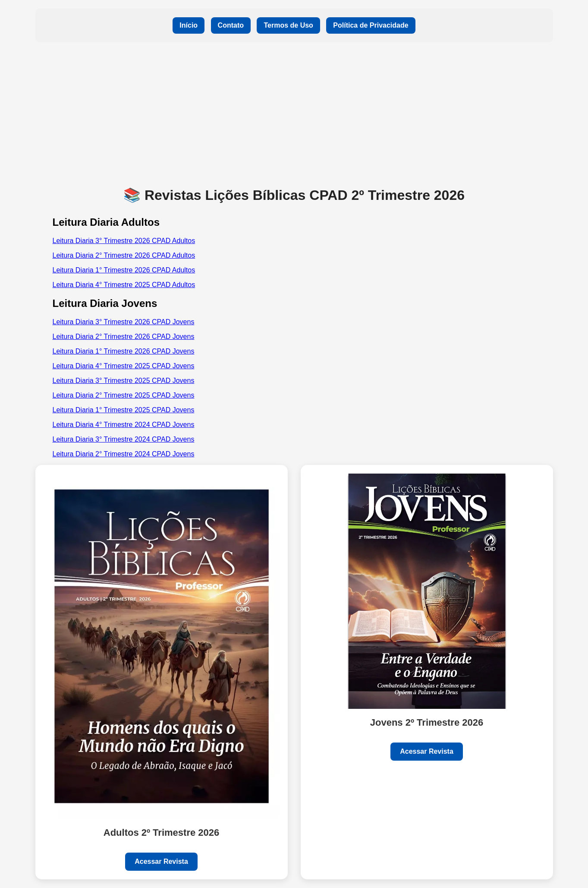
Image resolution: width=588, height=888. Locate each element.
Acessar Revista (161, 861)
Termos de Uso (288, 25)
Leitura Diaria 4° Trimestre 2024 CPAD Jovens (124, 425)
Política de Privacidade (371, 25)
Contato (231, 25)
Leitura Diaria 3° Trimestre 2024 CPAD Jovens (124, 439)
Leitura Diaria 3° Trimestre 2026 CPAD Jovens (124, 322)
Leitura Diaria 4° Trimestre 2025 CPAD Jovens (124, 366)
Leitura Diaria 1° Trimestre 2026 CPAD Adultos (124, 270)
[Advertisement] (294, 114)
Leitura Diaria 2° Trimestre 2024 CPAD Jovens (124, 454)
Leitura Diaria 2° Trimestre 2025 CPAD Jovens (124, 395)
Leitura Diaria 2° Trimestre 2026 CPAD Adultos (124, 255)
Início (189, 25)
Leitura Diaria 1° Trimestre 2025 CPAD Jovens (124, 410)
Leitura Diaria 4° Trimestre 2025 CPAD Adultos (124, 285)
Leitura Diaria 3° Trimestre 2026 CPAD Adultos (124, 241)
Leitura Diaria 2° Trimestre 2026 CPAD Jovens (124, 337)
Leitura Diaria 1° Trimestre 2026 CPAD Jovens (124, 351)
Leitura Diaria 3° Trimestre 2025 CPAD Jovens (124, 381)
